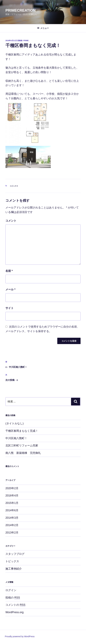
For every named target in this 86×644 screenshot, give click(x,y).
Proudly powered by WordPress (20, 636)
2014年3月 (12, 518)
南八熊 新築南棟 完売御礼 (23, 453)
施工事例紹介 (14, 569)
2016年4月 (12, 496)
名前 (9, 271)
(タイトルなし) (15, 423)
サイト (10, 308)
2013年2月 (12, 533)
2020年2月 (12, 488)
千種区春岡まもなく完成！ (22, 431)
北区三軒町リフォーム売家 (22, 446)
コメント (11, 221)
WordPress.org (15, 612)
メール (10, 289)
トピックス (14, 186)
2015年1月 (12, 503)
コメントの (15, 605)
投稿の (13, 598)
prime (26, 41)
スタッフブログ (15, 554)
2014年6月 (12, 510)
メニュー (43, 28)
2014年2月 (12, 525)
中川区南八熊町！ (16, 438)
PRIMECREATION (21, 10)
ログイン (11, 590)
